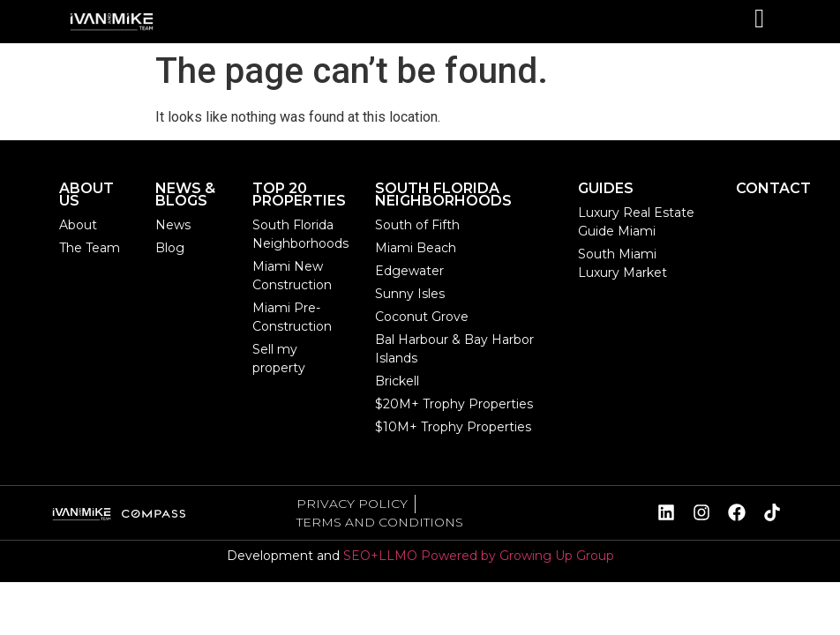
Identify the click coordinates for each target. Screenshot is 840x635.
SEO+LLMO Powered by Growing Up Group (479, 556)
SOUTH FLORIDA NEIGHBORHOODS (443, 194)
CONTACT (773, 188)
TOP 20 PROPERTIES (299, 194)
